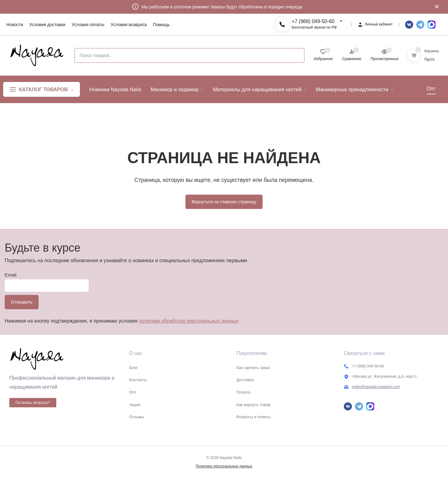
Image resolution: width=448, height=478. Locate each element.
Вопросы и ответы (253, 417)
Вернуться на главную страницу (224, 202)
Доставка (245, 380)
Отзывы (137, 417)
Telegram (420, 25)
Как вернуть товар (254, 405)
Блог (133, 368)
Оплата (243, 392)
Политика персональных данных (224, 466)
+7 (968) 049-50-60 (313, 21)
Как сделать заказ (253, 368)
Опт (133, 392)
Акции (135, 405)
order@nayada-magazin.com (376, 387)
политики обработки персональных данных (189, 321)
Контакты (138, 380)
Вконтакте (409, 25)
